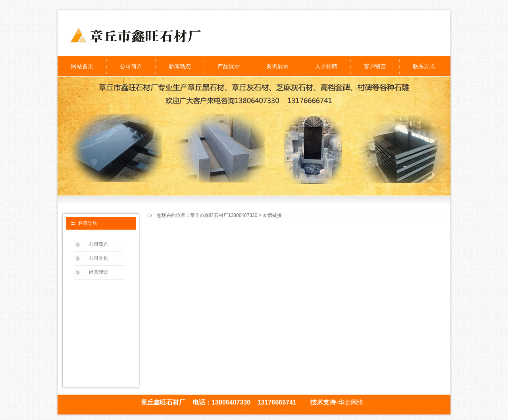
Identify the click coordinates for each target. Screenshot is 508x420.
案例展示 (277, 66)
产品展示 (229, 66)
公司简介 (131, 66)
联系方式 (424, 66)
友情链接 (272, 215)
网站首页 (82, 66)
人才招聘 (326, 66)
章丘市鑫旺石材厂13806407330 (224, 215)
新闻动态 (180, 66)
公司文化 (98, 258)
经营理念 (98, 272)
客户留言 (375, 66)
